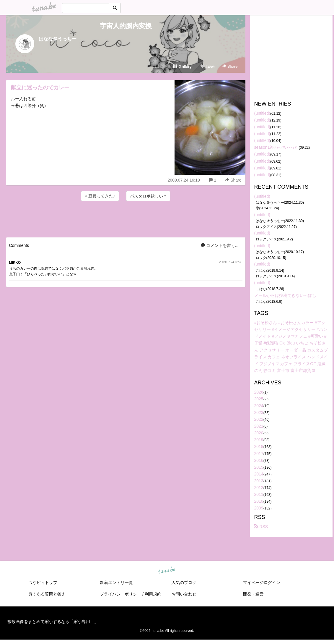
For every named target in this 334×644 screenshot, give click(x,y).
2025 (259, 399)
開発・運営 (253, 594)
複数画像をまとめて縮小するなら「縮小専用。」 (53, 622)
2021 (259, 426)
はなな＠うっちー (58, 39)
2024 (259, 406)
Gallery (182, 67)
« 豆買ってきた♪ (100, 196)
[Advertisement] (126, 218)
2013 (259, 481)
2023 (259, 412)
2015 (259, 467)
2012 (259, 488)
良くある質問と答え (47, 594)
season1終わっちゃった (277, 147)
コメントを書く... (220, 245)
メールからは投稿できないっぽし (285, 295)
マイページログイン (262, 582)
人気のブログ (184, 582)
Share (230, 66)
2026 (259, 392)
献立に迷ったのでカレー (40, 88)
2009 (259, 508)
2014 (259, 474)
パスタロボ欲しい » (148, 196)
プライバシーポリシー (120, 594)
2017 (259, 454)
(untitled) (262, 113)
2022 (259, 419)
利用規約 (153, 594)
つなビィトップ (43, 582)
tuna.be (167, 571)
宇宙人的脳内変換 (126, 26)
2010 (259, 501)
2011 (259, 494)
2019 (259, 440)
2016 (259, 460)
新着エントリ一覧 (116, 582)
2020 (259, 433)
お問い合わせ (184, 594)
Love (207, 67)
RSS (261, 527)
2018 (259, 446)
